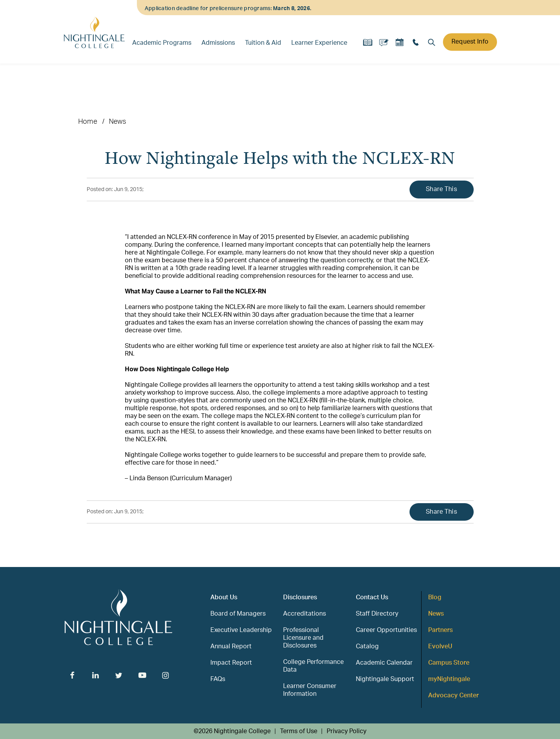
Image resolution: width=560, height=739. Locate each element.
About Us (224, 597)
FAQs (218, 679)
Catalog (367, 646)
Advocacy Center (453, 695)
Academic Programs (162, 43)
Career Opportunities (386, 630)
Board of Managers (238, 614)
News (118, 122)
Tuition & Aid (263, 43)
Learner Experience (319, 43)
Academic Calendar (384, 663)
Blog (435, 597)
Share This (441, 189)
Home (88, 122)
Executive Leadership (241, 630)
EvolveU (440, 646)
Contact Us (372, 597)
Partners (440, 630)
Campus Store (449, 663)
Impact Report (231, 663)
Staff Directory (377, 614)
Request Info (470, 42)
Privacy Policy (346, 731)
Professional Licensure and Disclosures (303, 638)
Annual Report (231, 646)
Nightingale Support (385, 679)
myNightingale (449, 679)
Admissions (218, 43)
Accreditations (304, 614)
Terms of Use (299, 731)
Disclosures (300, 597)
